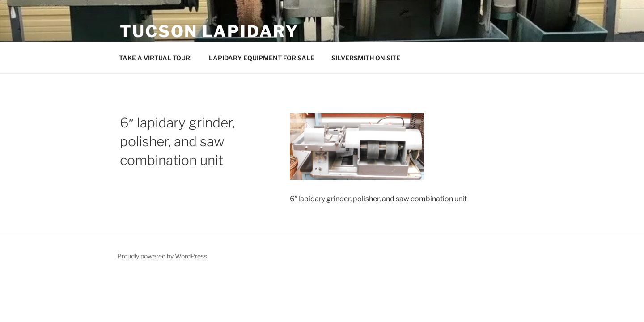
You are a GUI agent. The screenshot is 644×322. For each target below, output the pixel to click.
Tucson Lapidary (209, 31)
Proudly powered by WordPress (162, 256)
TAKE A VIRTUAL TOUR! (155, 58)
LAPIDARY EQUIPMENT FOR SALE (262, 58)
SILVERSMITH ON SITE (366, 58)
